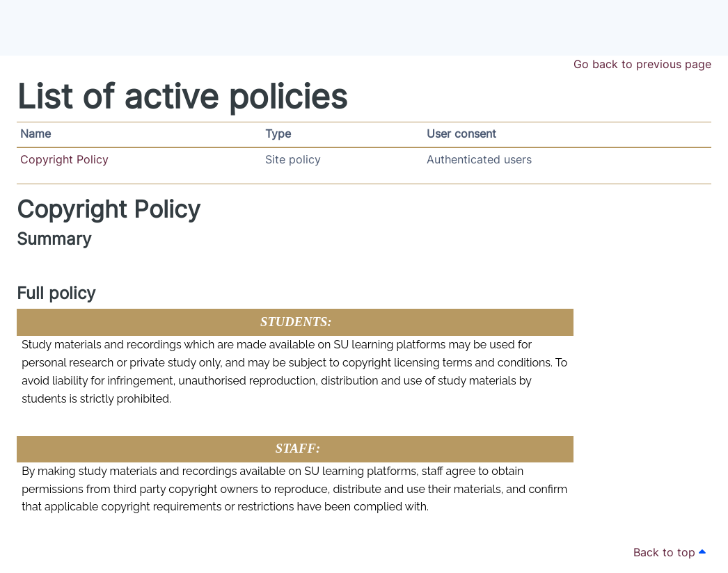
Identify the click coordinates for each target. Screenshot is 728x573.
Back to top (670, 552)
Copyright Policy (64, 160)
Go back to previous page (642, 64)
